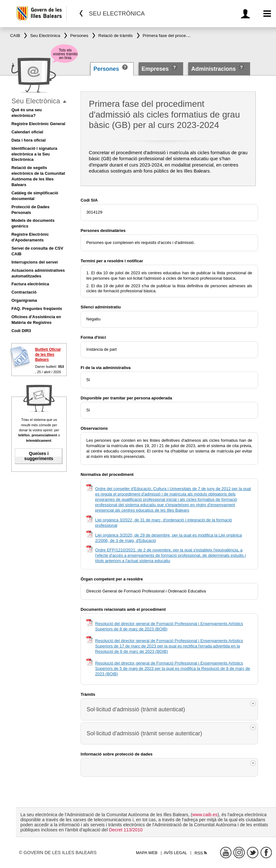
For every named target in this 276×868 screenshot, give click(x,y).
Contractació (24, 292)
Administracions (213, 69)
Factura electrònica (30, 284)
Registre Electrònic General (38, 124)
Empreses (155, 69)
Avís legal (176, 853)
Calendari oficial (27, 132)
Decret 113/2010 (126, 830)
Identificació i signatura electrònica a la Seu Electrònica (34, 154)
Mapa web (147, 853)
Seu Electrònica (36, 101)
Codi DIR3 (21, 331)
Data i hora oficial (28, 140)
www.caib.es (205, 815)
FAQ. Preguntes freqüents (37, 309)
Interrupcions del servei (35, 262)
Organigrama (24, 300)
